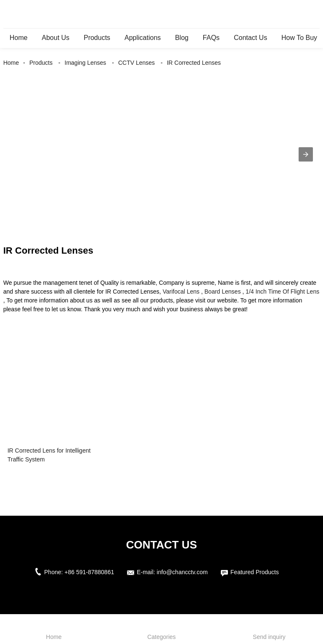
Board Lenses (222, 292)
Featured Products (255, 572)
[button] (306, 154)
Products (97, 38)
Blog (182, 38)
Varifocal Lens (181, 292)
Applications (143, 38)
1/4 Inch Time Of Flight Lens (282, 292)
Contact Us (250, 38)
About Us (56, 38)
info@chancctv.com (182, 572)
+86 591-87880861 (89, 572)
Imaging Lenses (86, 63)
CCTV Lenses (136, 63)
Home (19, 38)
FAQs (211, 38)
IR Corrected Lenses (194, 63)
